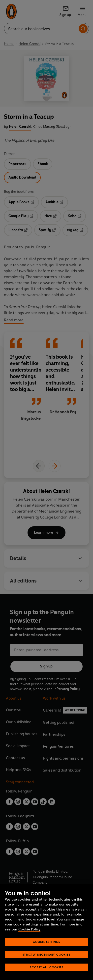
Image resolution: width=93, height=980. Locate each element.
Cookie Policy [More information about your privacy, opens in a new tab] (29, 929)
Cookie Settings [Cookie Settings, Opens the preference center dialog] (47, 942)
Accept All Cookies (46, 967)
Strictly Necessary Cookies (46, 954)
